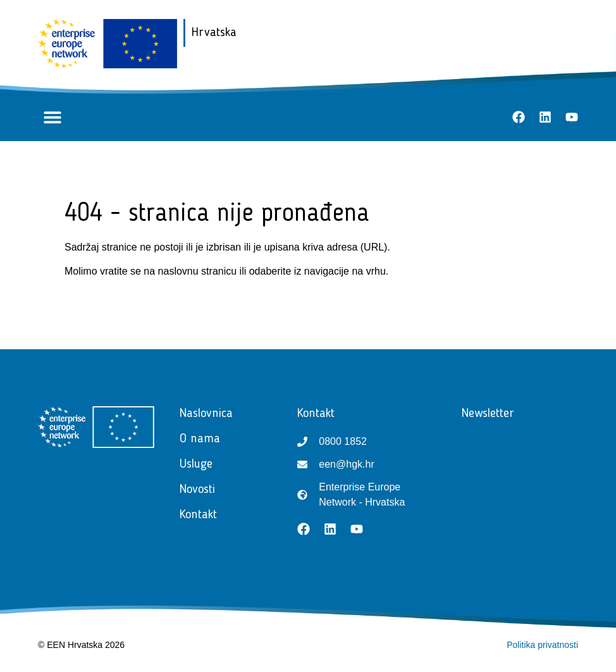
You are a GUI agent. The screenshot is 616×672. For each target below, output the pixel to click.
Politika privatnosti (542, 645)
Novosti (200, 490)
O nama (200, 439)
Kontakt (201, 515)
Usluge (199, 464)
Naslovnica (206, 414)
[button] (52, 117)
